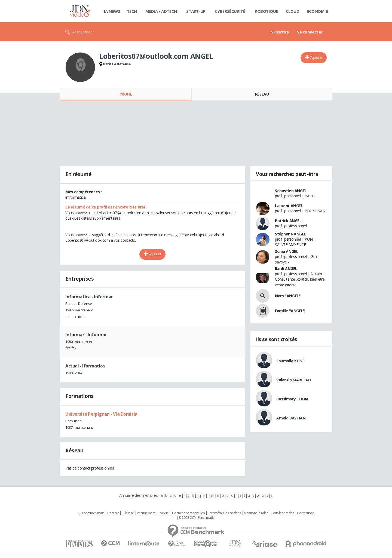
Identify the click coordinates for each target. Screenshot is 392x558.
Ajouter (316, 57)
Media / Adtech (161, 11)
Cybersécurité (230, 11)
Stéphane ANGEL (290, 234)
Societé (164, 513)
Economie (317, 11)
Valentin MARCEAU (293, 380)
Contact (113, 513)
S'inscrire (280, 32)
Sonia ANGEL (287, 251)
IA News (112, 11)
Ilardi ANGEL (286, 269)
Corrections (305, 513)
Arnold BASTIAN (291, 418)
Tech (132, 11)
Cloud (293, 11)
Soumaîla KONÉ (290, 361)
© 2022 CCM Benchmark (196, 518)
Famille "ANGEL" (290, 311)
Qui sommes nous (91, 513)
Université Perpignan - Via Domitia (101, 414)
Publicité (128, 513)
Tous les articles (283, 513)
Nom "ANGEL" (288, 296)
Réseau (262, 94)
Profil (126, 94)
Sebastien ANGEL (291, 191)
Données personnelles (188, 513)
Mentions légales (256, 513)
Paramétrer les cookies (224, 513)
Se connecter (310, 32)
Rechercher (82, 32)
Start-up (196, 11)
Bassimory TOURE (293, 399)
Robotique (266, 11)
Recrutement (146, 513)
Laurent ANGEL (289, 206)
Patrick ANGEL (288, 221)
